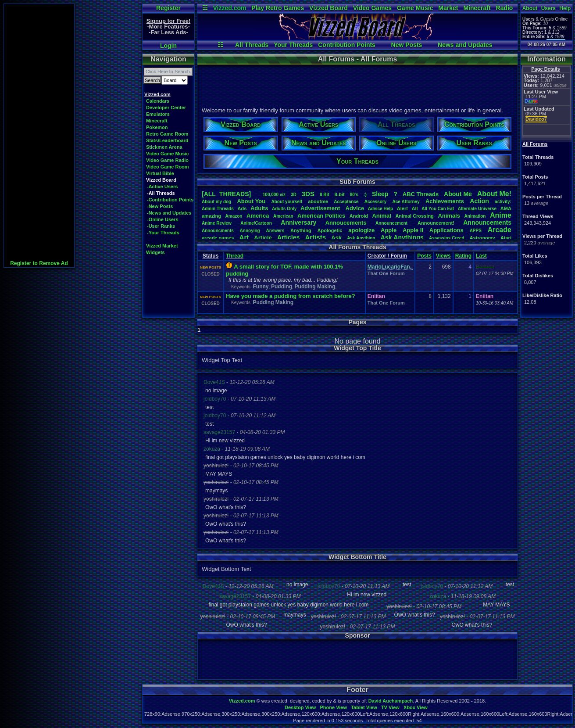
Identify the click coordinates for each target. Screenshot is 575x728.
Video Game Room (168, 167)
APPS (476, 231)
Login (168, 46)
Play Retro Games (278, 8)
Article (263, 238)
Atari (506, 238)
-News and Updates (169, 213)
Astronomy (482, 238)
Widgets (155, 252)
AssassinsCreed (447, 238)
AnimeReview (217, 223)
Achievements (445, 201)
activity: (503, 202)
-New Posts (160, 206)
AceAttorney (406, 202)
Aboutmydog (216, 202)
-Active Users (162, 186)
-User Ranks (161, 226)
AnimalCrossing (414, 216)
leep (380, 194)
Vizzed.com (229, 8)
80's (354, 195)
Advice (355, 208)
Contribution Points (347, 45)
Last (481, 256)
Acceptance (346, 202)
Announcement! (436, 223)
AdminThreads (218, 209)
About (530, 8)
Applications (446, 230)
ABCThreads (421, 194)
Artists (315, 237)
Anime (501, 215)
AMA (506, 208)
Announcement (392, 223)
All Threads (252, 45)
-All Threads (161, 193)
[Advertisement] (39, 136)
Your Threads (293, 45)
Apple (389, 230)
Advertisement (321, 208)
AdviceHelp (380, 209)
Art (244, 237)
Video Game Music (168, 154)
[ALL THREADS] (226, 194)
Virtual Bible (160, 173)
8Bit (325, 195)
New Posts (407, 45)
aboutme (318, 201)
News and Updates (465, 45)
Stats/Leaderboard (167, 140)
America (258, 216)
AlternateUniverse (477, 209)
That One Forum (386, 273)
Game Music (415, 8)
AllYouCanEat (438, 209)
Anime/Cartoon (256, 223)
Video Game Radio (167, 160)
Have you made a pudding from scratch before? (291, 296)
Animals (449, 216)
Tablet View (364, 707)
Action (479, 201)
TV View (390, 707)
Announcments (218, 231)
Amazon (234, 216)
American (283, 216)
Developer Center (166, 108)
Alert (402, 208)
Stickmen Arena (164, 147)
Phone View (333, 707)
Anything (301, 230)
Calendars (158, 101)
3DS (308, 194)
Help (565, 8)
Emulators (158, 114)
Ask (336, 238)
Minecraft (477, 8)
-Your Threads (163, 233)
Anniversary (298, 222)
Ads (242, 208)
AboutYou (251, 201)
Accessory (376, 202)
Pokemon (157, 127)
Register (168, 8)
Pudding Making (315, 287)
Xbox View (416, 707)
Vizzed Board (329, 8)
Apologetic (330, 230)
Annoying (250, 231)
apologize (361, 230)
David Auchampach (391, 701)
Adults (259, 208)
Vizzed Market (162, 246)
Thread (235, 256)
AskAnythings (402, 237)
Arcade (500, 230)
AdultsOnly (284, 209)
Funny (261, 287)
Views (443, 256)
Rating (463, 256)
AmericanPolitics (321, 216)
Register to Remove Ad (39, 263)
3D (294, 195)
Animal (381, 216)
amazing (211, 216)
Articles (288, 237)
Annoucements (346, 223)
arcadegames (218, 238)
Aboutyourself (287, 202)
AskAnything (361, 238)
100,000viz (274, 195)
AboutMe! (494, 194)
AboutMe (458, 194)
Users (548, 8)
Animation (475, 216)
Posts (424, 256)
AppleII (413, 230)
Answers (275, 231)
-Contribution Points (170, 200)
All (415, 208)
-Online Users (163, 219)
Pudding (282, 287)
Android (359, 216)
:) (365, 194)
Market (448, 8)
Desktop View (300, 707)
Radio (505, 8)
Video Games (372, 8)
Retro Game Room (167, 134)
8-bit (340, 194)
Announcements (487, 222)
